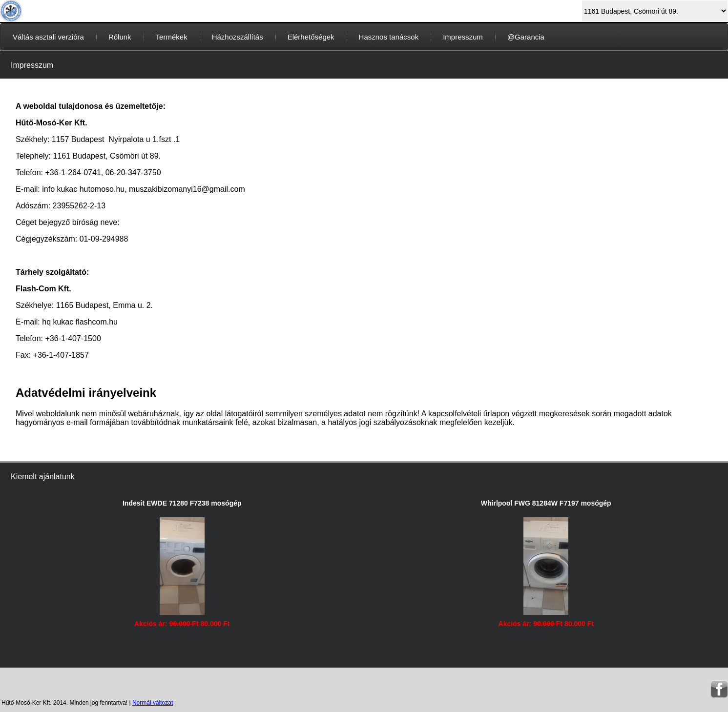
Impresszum (463, 37)
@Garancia (526, 37)
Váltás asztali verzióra (48, 37)
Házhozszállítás (238, 37)
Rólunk (120, 37)
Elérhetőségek (311, 37)
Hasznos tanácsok (389, 37)
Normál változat (153, 703)
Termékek (172, 37)
